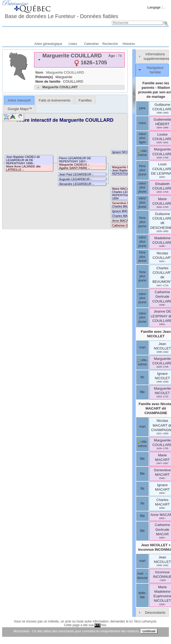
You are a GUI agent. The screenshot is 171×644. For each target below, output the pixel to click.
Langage (154, 7)
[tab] (79, 60)
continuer (149, 631)
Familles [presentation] (85, 100)
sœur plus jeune (142, 188)
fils (142, 377)
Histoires (129, 44)
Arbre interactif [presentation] (19, 100)
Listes (73, 44)
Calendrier (91, 44)
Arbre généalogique (48, 44)
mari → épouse (142, 576)
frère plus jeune (142, 170)
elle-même (142, 153)
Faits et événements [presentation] (55, 100)
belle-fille (142, 595)
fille (142, 392)
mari (142, 347)
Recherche (110, 44)
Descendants (155, 613)
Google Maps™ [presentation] (20, 109)
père (142, 108)
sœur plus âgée (142, 138)
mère (142, 123)
